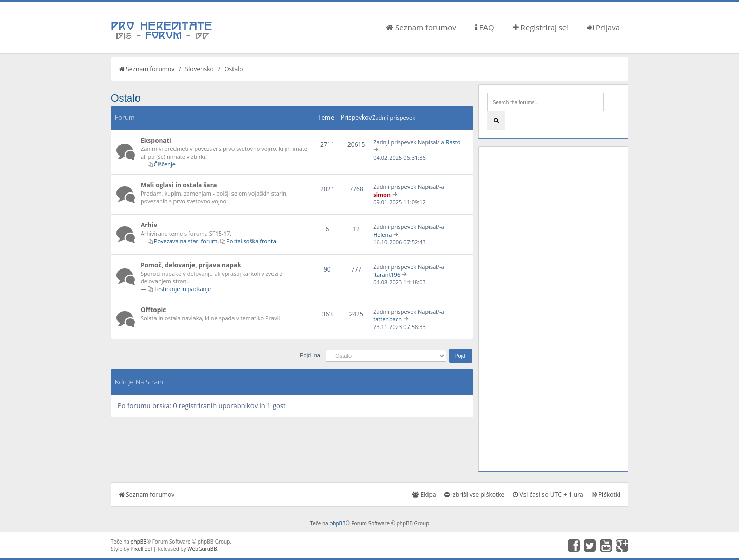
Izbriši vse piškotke (475, 495)
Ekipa (424, 495)
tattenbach (387, 319)
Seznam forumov (421, 27)
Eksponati (156, 140)
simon (382, 194)
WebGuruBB (202, 549)
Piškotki (606, 495)
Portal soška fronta (251, 241)
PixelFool (142, 549)
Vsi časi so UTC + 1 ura (548, 495)
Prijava (604, 27)
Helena (382, 234)
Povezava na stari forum (186, 241)
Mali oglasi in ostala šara (179, 185)
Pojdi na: (311, 355)
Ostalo (234, 69)
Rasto (453, 142)
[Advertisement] (553, 309)
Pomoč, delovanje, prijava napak (191, 265)
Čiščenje (165, 164)
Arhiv (149, 225)
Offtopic (153, 310)
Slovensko (200, 69)
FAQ (484, 27)
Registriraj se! (541, 27)
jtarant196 (387, 274)
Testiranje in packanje (182, 289)
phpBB (337, 523)
